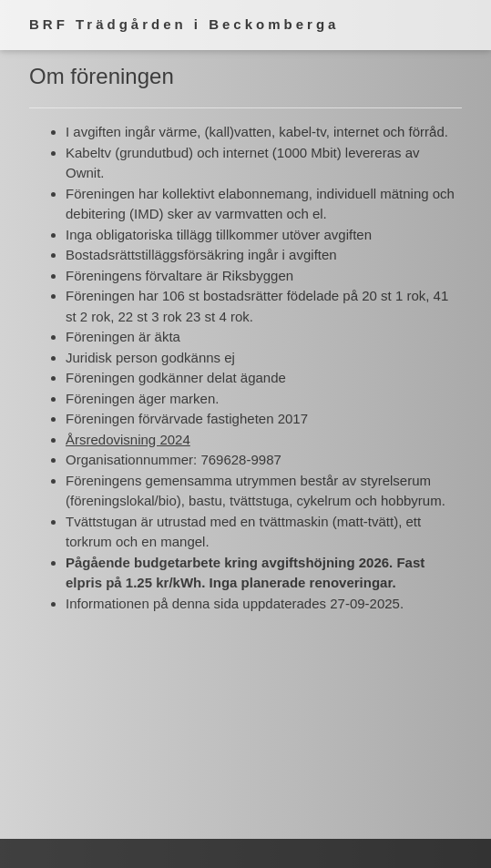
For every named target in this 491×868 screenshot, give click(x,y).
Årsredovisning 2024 (128, 439)
